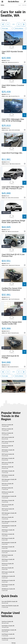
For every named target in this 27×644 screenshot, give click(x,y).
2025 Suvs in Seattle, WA (7, 430)
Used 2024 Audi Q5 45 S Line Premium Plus (13, 255)
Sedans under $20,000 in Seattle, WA (10, 607)
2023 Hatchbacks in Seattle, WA (9, 527)
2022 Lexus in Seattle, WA (8, 569)
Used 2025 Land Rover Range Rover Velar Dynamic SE (13, 222)
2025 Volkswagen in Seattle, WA (9, 514)
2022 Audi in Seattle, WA (7, 556)
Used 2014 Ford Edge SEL (12, 153)
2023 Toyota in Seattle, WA (8, 455)
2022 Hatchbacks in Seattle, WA (9, 552)
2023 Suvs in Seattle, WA (7, 425)
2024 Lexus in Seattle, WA (8, 518)
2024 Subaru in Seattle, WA (8, 501)
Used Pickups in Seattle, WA (8, 635)
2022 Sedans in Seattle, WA (8, 548)
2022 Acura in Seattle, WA (8, 564)
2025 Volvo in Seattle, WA (8, 484)
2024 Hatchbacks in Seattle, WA (9, 497)
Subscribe (24, 5)
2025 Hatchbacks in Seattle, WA (9, 543)
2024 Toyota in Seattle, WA (8, 438)
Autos (2, 5)
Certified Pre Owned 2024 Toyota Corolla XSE (12, 323)
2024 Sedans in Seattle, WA (8, 459)
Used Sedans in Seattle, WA (8, 627)
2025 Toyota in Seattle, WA (8, 442)
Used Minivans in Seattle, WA (8, 639)
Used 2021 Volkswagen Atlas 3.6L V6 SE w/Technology (13, 120)
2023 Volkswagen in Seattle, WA (9, 480)
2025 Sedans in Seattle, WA (8, 472)
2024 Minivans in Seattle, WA (8, 577)
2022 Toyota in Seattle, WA (8, 510)
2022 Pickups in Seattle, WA (8, 585)
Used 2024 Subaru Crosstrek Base (13, 86)
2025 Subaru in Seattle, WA (8, 476)
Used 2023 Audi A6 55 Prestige (10, 357)
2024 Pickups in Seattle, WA (8, 531)
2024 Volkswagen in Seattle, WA (9, 522)
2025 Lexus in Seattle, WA (8, 505)
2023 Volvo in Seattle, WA (8, 468)
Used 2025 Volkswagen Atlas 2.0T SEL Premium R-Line (13, 188)
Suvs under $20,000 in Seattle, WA (10, 602)
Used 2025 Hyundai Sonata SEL (12, 52)
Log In (20, 5)
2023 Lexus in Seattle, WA (8, 463)
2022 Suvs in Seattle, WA (7, 447)
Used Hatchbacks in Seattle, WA (9, 631)
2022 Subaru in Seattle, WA (8, 535)
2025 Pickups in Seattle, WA (8, 560)
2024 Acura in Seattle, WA (8, 493)
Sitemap (14, 643)
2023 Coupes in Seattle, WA (8, 573)
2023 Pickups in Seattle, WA (8, 539)
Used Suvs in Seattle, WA (7, 622)
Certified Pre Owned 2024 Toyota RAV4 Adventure (12, 289)
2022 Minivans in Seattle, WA (8, 590)
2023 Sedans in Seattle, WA (8, 451)
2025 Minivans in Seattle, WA (8, 581)
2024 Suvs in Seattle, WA (7, 434)
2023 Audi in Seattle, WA (7, 489)
